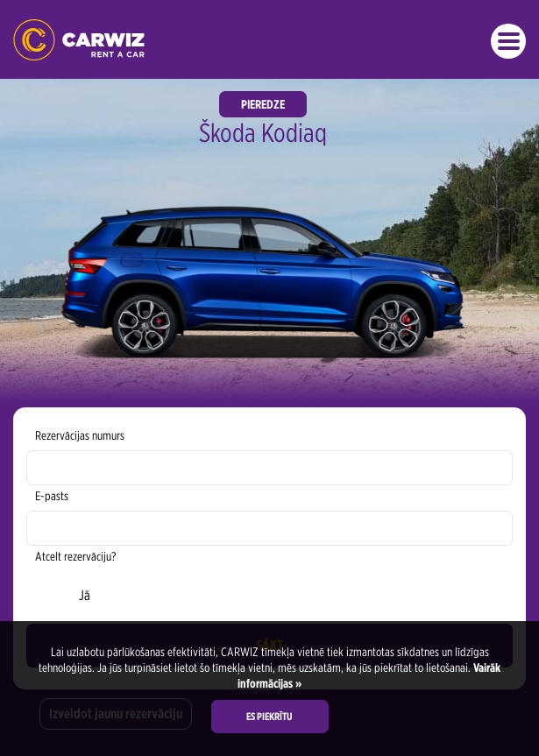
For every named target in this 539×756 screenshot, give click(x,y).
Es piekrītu (269, 716)
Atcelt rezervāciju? (75, 556)
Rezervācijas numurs (80, 435)
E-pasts (52, 496)
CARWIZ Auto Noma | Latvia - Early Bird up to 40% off (79, 40)
